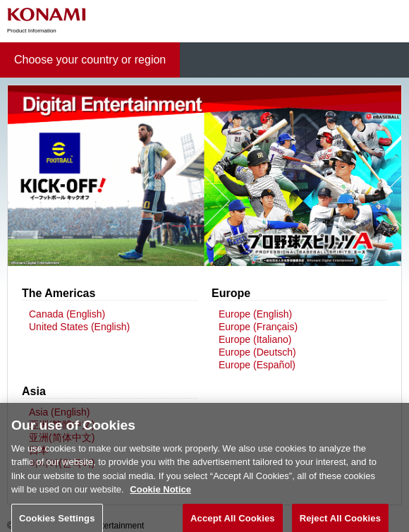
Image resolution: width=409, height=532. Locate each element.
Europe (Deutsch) (257, 352)
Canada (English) (67, 314)
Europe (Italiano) (255, 339)
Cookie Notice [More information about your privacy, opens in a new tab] (160, 496)
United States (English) (79, 327)
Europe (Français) (258, 327)
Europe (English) (255, 314)
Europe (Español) (257, 365)
